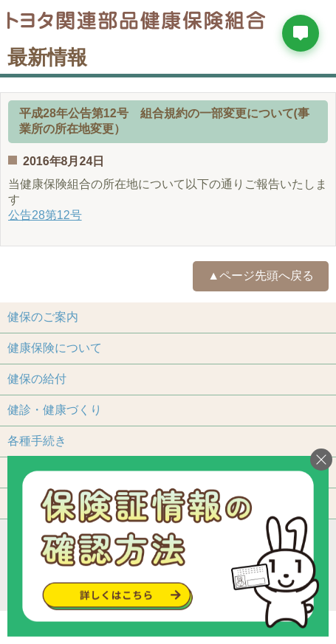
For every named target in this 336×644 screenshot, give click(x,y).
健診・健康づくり (55, 410)
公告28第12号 (45, 215)
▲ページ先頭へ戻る (261, 276)
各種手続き (37, 441)
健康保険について (55, 348)
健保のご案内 (43, 317)
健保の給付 (37, 379)
